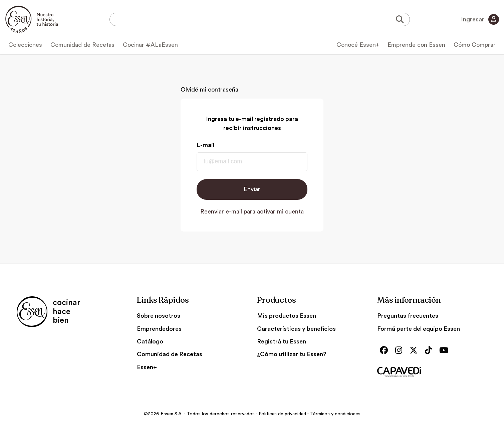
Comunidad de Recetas (82, 45)
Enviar (252, 189)
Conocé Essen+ (358, 45)
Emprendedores (159, 329)
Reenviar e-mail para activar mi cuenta (252, 211)
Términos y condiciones (335, 414)
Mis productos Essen (287, 316)
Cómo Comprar (475, 45)
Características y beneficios (296, 329)
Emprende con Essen (416, 45)
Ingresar (480, 19)
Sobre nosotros (159, 316)
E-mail (205, 145)
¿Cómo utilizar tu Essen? (292, 354)
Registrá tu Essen (282, 341)
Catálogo (150, 341)
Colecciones (25, 45)
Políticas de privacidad (282, 414)
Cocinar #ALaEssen (150, 45)
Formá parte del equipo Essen (419, 329)
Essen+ (147, 367)
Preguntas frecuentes (408, 316)
